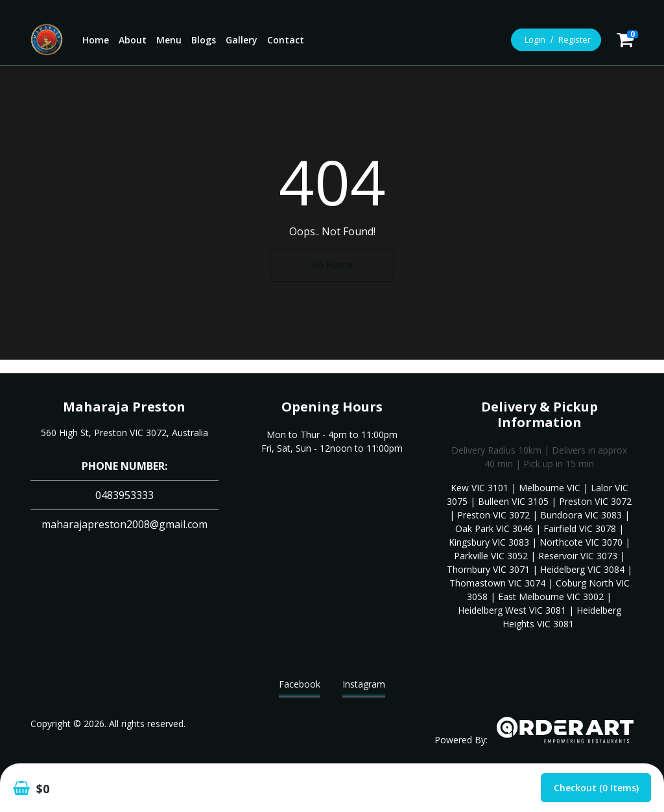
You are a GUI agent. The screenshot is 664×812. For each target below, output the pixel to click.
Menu (169, 40)
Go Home (332, 265)
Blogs (204, 40)
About (133, 40)
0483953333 (124, 495)
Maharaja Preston (124, 407)
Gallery (242, 40)
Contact (286, 40)
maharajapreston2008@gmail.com (124, 524)
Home (96, 40)
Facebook (300, 687)
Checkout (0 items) (596, 788)
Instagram (364, 687)
